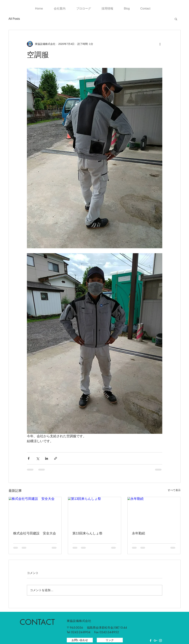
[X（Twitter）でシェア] (38, 458)
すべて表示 (174, 490)
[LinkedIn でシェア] (47, 458)
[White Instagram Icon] (160, 641)
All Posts (14, 19)
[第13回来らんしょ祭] (94, 512)
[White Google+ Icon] (156, 641)
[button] (176, 19)
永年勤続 (139, 533)
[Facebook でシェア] (29, 458)
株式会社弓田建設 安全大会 (35, 533)
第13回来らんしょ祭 (87, 533)
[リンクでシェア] (56, 458)
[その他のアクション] (160, 44)
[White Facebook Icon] (151, 641)
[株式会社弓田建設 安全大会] (35, 512)
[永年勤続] (154, 512)
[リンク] (110, 640)
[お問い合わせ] (80, 640)
